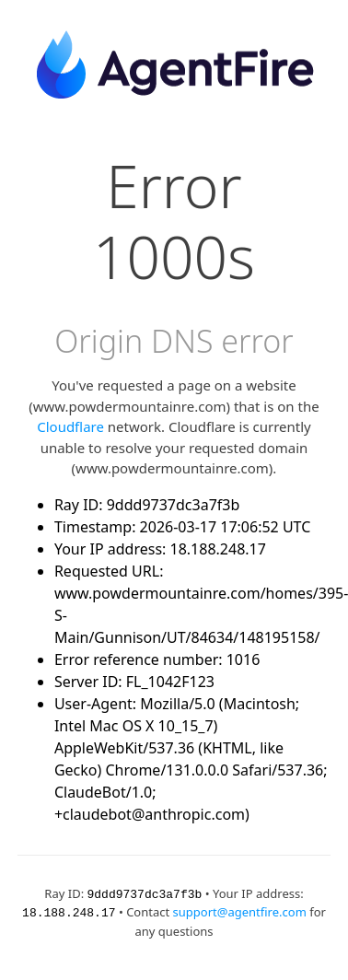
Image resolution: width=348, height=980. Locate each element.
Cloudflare (70, 426)
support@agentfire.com (240, 911)
